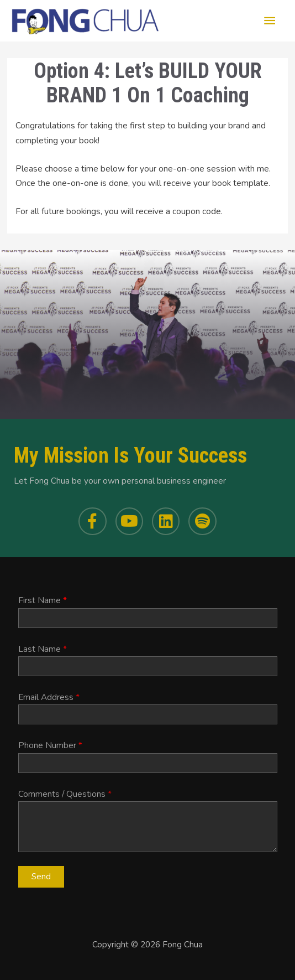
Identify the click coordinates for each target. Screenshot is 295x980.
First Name (43, 600)
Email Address (49, 697)
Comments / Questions (65, 794)
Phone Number (50, 745)
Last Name (43, 649)
